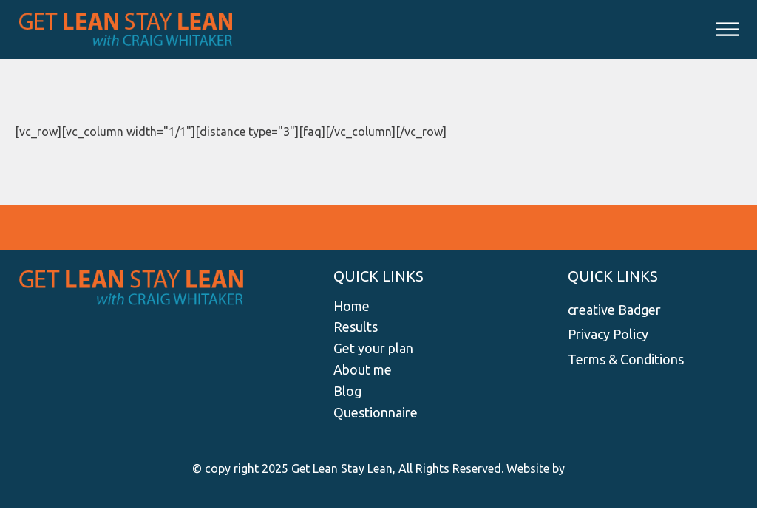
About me (363, 369)
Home (352, 306)
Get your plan (373, 348)
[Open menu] (727, 30)
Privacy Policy (608, 334)
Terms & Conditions (626, 359)
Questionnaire (376, 412)
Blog (347, 391)
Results (356, 327)
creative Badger (614, 310)
